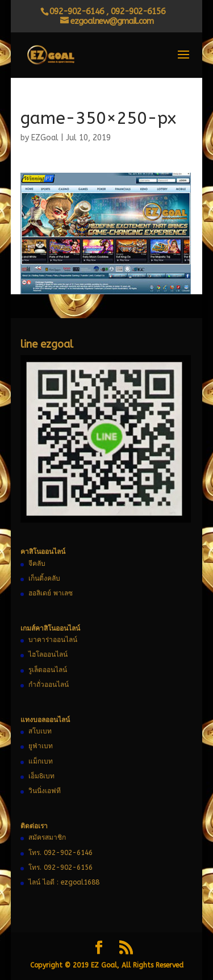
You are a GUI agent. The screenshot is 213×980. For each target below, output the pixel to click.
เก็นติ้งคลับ (44, 578)
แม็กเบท (41, 761)
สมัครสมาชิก (47, 837)
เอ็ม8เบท (41, 776)
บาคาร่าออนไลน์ (53, 640)
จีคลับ (37, 564)
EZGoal (45, 138)
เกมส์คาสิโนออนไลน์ (50, 628)
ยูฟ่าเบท (41, 746)
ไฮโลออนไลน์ (48, 654)
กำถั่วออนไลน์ (49, 685)
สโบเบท (40, 731)
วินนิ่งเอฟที (45, 791)
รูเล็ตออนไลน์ (48, 670)
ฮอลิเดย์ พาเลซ (51, 593)
